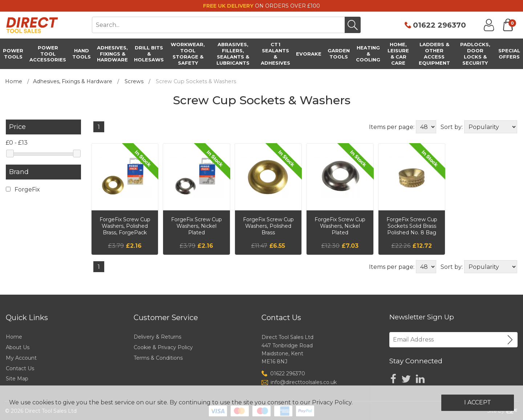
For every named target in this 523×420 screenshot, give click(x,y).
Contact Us (20, 368)
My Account (21, 358)
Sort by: (452, 127)
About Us (18, 347)
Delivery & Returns (157, 337)
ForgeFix (23, 189)
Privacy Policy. (332, 402)
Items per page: (392, 127)
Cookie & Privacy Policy (163, 347)
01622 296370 (439, 25)
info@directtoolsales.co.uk (304, 382)
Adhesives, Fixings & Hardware (73, 81)
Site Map (17, 379)
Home (14, 81)
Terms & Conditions (158, 358)
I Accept (478, 402)
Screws (134, 81)
